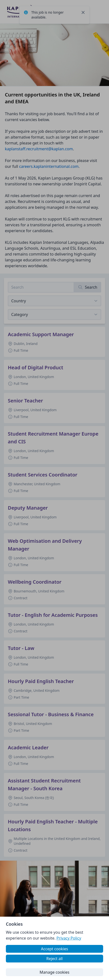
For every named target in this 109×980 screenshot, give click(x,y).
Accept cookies (55, 949)
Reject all (55, 959)
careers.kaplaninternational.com (49, 166)
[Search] (88, 287)
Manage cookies (54, 972)
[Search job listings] (41, 287)
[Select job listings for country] (54, 301)
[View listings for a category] (54, 314)
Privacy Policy (69, 938)
